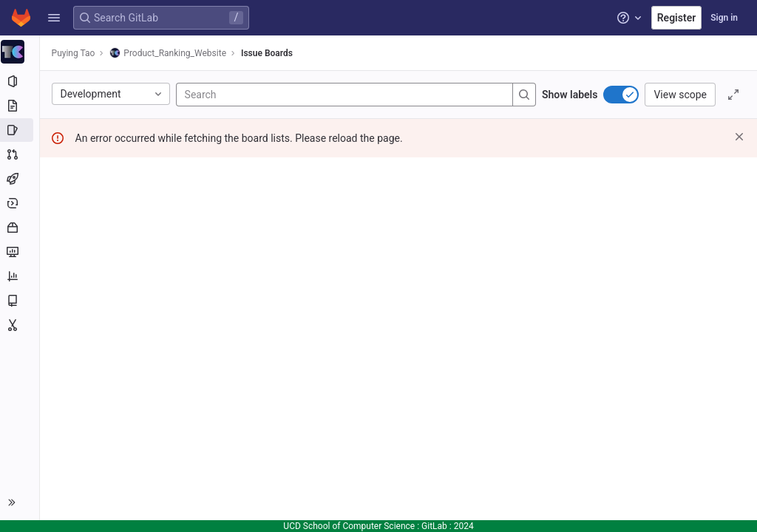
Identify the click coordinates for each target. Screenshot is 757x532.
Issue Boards (268, 53)
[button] (54, 18)
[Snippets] (20, 325)
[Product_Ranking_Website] (21, 52)
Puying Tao (75, 53)
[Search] (275, 95)
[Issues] (20, 130)
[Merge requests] (20, 154)
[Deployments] (20, 203)
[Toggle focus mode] (733, 95)
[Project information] (20, 81)
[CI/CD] (20, 179)
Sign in (724, 18)
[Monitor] (20, 252)
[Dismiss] (739, 137)
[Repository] (20, 106)
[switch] (621, 95)
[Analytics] (20, 276)
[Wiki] (20, 301)
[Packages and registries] (20, 228)
